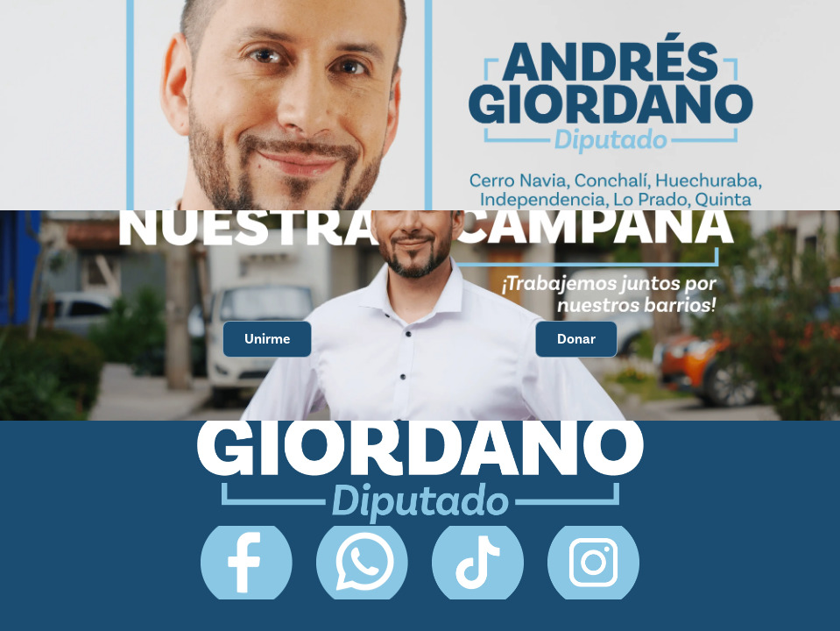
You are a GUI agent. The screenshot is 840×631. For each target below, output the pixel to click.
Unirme (267, 339)
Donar (576, 339)
